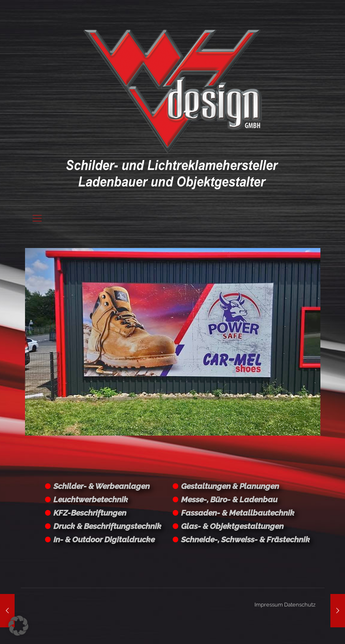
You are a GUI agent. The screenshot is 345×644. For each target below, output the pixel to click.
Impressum (269, 605)
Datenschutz (300, 605)
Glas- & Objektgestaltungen (232, 526)
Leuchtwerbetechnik (91, 499)
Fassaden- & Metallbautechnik (238, 513)
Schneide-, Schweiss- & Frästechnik (246, 539)
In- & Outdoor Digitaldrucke (104, 539)
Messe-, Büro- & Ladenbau (229, 499)
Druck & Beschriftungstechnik (107, 526)
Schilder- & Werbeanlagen (102, 486)
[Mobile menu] (37, 218)
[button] (18, 626)
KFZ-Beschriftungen (90, 513)
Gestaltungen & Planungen (230, 486)
